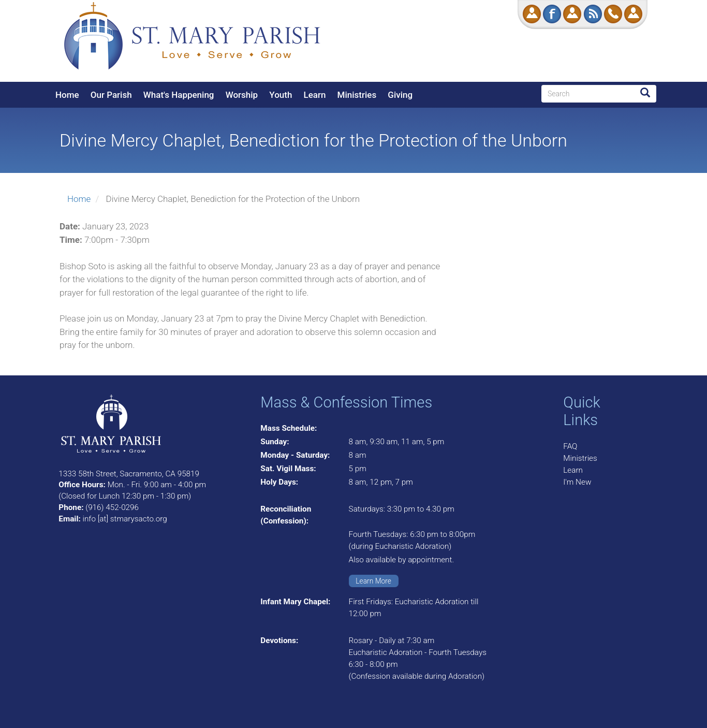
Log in (633, 14)
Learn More (373, 581)
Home (67, 95)
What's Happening (179, 95)
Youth (281, 95)
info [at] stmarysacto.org (124, 519)
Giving (400, 95)
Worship (242, 95)
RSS (593, 14)
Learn (315, 95)
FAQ (570, 446)
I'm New (577, 482)
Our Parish (111, 95)
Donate (532, 14)
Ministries (357, 95)
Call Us (613, 14)
